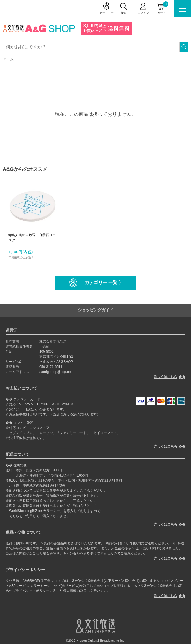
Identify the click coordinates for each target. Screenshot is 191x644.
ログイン (143, 13)
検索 (123, 13)
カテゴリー (107, 13)
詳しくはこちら (165, 377)
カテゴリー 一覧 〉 (104, 282)
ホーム (8, 59)
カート (163, 8)
